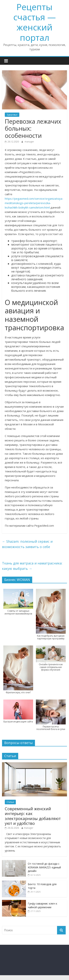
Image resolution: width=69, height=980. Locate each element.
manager (29, 142)
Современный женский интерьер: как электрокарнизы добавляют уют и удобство (33, 816)
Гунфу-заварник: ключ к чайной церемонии (43, 905)
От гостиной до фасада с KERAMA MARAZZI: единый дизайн (44, 867)
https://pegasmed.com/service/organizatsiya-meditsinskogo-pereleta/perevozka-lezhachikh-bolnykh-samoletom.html (34, 203)
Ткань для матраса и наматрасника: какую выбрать (32, 566)
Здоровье (12, 115)
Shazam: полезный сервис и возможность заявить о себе (27, 544)
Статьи (10, 802)
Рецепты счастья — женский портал (34, 22)
